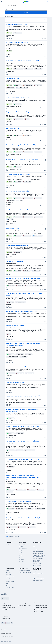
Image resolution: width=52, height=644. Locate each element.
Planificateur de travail (13, 78)
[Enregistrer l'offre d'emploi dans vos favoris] (46, 25)
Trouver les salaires (39, 610)
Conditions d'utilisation (6, 633)
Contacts (4, 612)
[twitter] (9, 623)
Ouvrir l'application (46, 2)
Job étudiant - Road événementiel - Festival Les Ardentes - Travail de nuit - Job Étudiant (23, 344)
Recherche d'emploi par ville (25, 572)
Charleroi (21, 556)
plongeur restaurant (10, 582)
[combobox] (4, 630)
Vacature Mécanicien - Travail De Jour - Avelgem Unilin (22, 160)
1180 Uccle (22, 560)
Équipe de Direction (6, 610)
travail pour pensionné (37, 548)
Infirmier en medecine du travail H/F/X (17, 245)
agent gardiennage (10, 587)
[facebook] (2, 623)
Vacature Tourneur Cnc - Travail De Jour (18, 97)
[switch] (45, 20)
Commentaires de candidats (41, 608)
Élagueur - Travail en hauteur (14, 262)
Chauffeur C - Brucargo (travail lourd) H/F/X (19, 175)
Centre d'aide (5, 616)
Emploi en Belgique (6, 618)
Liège (20, 550)
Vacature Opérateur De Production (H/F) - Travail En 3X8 (22, 426)
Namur (21, 552)
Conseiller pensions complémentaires (17, 42)
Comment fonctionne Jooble (8, 608)
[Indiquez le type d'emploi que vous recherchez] (26, 5)
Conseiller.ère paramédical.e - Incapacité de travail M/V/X (23, 518)
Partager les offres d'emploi (24, 606)
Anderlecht (22, 558)
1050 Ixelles (22, 561)
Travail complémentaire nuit (12, 545)
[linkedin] (12, 623)
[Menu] (2, 2)
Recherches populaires (12, 540)
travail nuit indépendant (38, 552)
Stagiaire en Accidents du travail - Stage (18, 112)
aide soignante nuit (10, 578)
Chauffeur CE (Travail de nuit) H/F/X (16, 366)
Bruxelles (21, 547)
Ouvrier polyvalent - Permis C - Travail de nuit (19, 502)
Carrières (4, 614)
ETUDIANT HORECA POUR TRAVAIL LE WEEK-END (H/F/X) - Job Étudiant (24, 294)
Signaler (43, 38)
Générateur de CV (38, 612)
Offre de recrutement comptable (16, 325)
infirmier (8, 580)
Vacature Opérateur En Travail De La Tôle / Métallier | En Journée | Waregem (22, 410)
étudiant (8, 571)
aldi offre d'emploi (36, 572)
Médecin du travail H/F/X (13, 128)
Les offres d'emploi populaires (41, 606)
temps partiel (9, 574)
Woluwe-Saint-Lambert (24, 554)
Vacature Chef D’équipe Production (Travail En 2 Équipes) (23, 145)
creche (7, 585)
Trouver (26, 12)
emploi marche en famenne (38, 581)
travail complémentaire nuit (38, 558)
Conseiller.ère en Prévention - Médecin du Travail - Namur (23, 460)
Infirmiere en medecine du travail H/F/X (17, 210)
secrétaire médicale (10, 576)
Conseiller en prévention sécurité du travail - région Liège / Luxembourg (23, 61)
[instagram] (6, 623)
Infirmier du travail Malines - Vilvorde (17, 25)
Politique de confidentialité (7, 636)
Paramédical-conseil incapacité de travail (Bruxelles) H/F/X (23, 396)
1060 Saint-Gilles (23, 548)
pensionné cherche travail (38, 553)
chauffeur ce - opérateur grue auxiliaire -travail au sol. (22, 312)
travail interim (36, 550)
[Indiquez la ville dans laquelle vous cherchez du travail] (26, 9)
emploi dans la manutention (39, 579)
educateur (8, 572)
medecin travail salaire (37, 565)
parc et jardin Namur (37, 577)
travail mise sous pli (37, 563)
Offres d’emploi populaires (25, 571)
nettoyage (8, 583)
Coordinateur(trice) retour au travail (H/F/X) (19, 191)
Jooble (10, 641)
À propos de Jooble (6, 606)
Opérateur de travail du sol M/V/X (16, 382)
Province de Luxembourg (24, 545)
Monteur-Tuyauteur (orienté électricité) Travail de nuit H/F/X (24, 278)
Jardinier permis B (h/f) (13, 229)
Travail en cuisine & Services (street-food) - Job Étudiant (23, 441)
